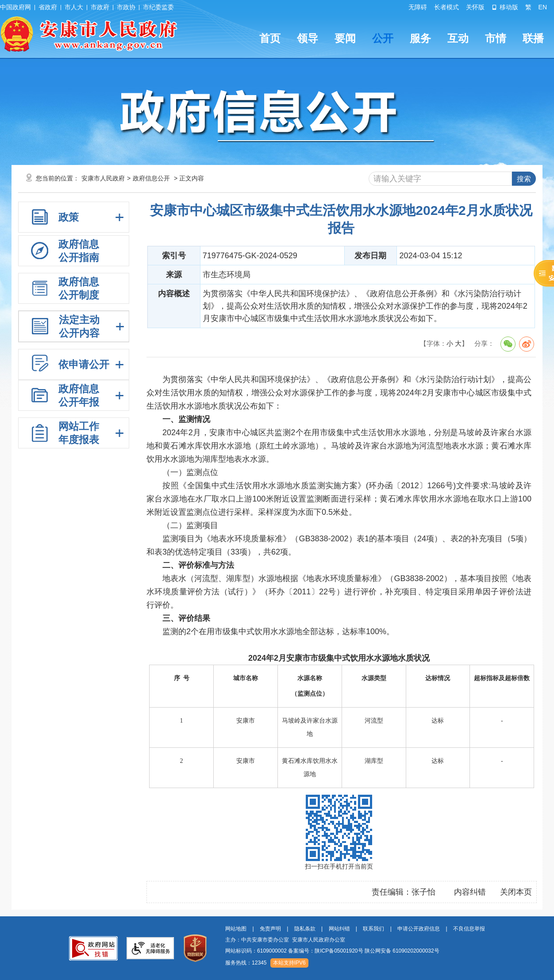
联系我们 (373, 929)
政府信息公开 (151, 178)
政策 (69, 217)
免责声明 (270, 929)
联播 (533, 38)
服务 (420, 38)
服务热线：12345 (246, 963)
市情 (496, 38)
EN (543, 7)
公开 (383, 38)
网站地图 (236, 929)
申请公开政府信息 (419, 929)
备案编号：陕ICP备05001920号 (325, 951)
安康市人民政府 (103, 178)
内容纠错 (470, 892)
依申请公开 (84, 364)
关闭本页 (516, 892)
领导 (308, 38)
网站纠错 (339, 929)
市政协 (126, 7)
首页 (270, 38)
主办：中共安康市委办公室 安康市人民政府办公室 (285, 940)
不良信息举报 (469, 929)
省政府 (48, 7)
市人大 (74, 7)
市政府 (100, 7)
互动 (458, 38)
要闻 (345, 38)
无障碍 (418, 7)
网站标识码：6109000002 (332, 951)
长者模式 (446, 7)
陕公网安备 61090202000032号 (402, 951)
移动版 (505, 7)
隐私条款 (305, 929)
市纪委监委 (158, 7)
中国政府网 (15, 7)
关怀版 (475, 7)
